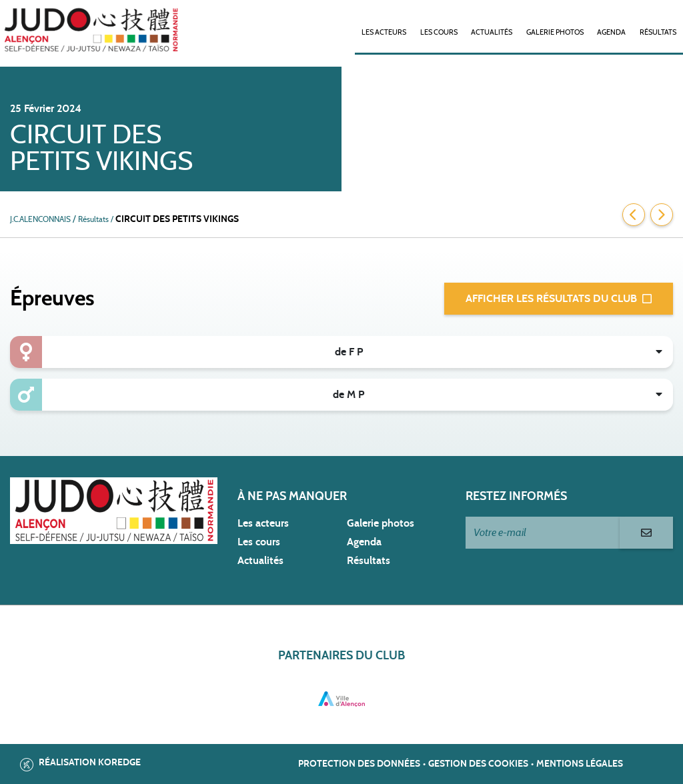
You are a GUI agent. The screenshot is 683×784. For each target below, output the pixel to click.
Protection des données (359, 764)
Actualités (492, 32)
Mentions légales (580, 764)
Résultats (658, 32)
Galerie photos (555, 32)
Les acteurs (384, 32)
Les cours (439, 32)
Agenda (611, 32)
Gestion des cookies (478, 764)
